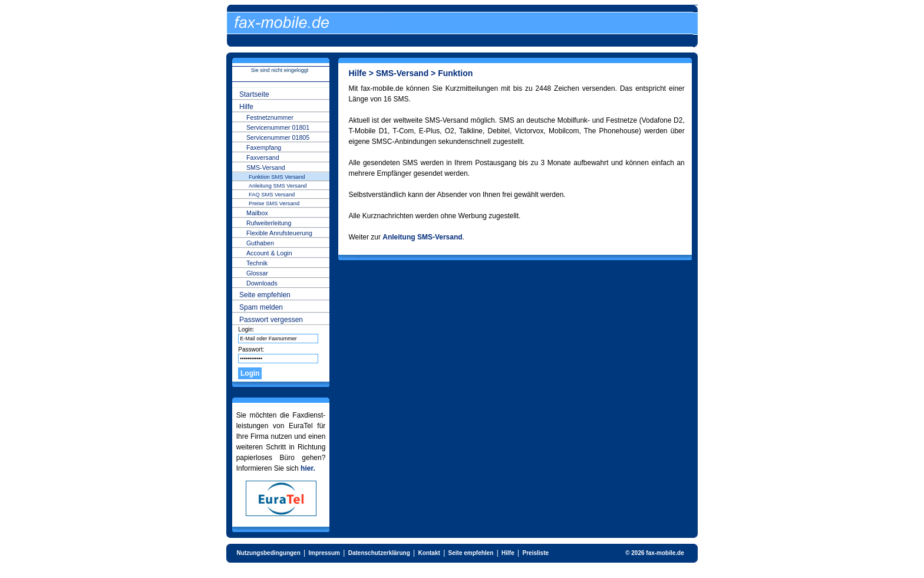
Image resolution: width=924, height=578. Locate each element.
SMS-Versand (266, 168)
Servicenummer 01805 (278, 137)
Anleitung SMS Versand (278, 186)
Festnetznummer (270, 117)
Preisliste (536, 553)
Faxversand (263, 157)
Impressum (324, 553)
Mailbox (257, 213)
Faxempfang (264, 147)
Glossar (257, 273)
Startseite (254, 94)
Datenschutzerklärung (379, 553)
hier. (308, 468)
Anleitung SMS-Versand (422, 237)
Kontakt (429, 553)
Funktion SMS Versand (277, 177)
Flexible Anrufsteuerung (279, 233)
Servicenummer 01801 (278, 127)
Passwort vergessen (271, 320)
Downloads (262, 283)
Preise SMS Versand (274, 203)
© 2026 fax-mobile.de (655, 553)
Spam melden (261, 307)
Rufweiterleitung (269, 223)
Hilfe (246, 107)
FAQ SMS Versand (272, 195)
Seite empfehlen (265, 295)
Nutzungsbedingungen (268, 553)
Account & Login (269, 253)
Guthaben (260, 243)
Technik (257, 263)
